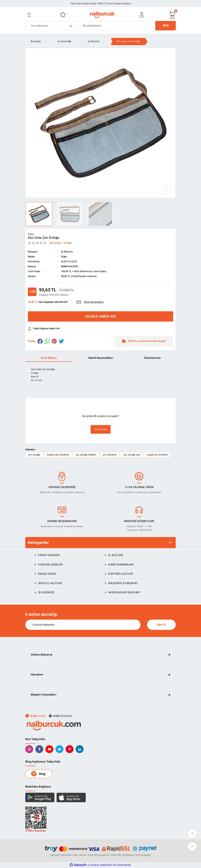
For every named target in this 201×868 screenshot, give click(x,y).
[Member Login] (142, 15)
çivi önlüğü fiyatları (86, 455)
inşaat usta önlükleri (58, 455)
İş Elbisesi (67, 252)
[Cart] (172, 15)
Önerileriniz (152, 358)
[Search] (126, 26)
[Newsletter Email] (83, 625)
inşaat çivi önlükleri (157, 455)
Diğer (31, 234)
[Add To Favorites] (166, 190)
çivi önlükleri (110, 455)
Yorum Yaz (101, 429)
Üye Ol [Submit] (161, 625)
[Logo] (102, 15)
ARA (166, 26)
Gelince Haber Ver (101, 317)
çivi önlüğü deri (132, 455)
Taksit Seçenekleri (100, 358)
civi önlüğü (34, 455)
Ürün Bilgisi (49, 358)
